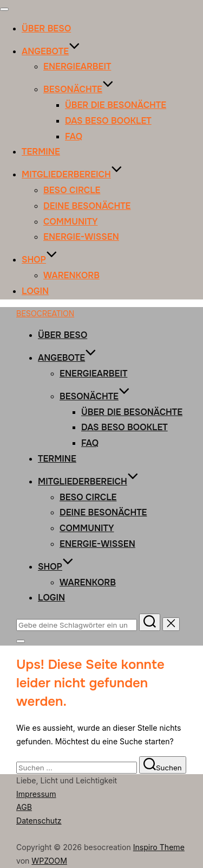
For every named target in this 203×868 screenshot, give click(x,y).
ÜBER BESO (46, 28)
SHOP (40, 260)
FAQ (74, 136)
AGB (24, 807)
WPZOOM (49, 861)
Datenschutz (39, 821)
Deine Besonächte (87, 206)
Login (35, 291)
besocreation (45, 314)
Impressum (36, 794)
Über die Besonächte (116, 105)
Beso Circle (72, 190)
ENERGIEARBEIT (77, 66)
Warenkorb (71, 275)
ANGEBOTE (51, 51)
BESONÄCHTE (78, 89)
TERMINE (41, 152)
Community (70, 222)
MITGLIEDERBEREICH (72, 174)
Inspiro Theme (159, 847)
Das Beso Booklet (108, 121)
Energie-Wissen (81, 237)
